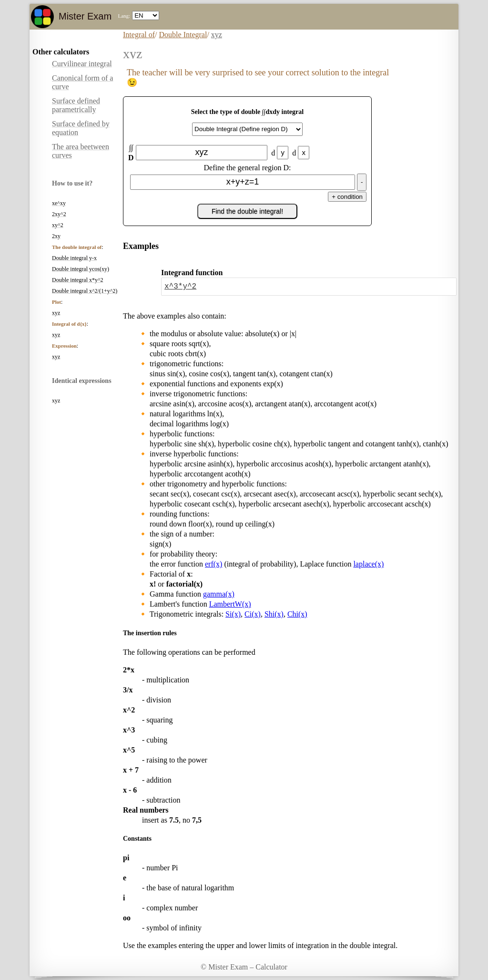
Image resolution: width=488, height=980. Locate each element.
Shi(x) (274, 614)
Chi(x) (297, 614)
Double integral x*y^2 (78, 280)
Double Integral (183, 35)
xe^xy (59, 203)
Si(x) (233, 614)
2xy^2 (59, 214)
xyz (56, 313)
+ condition (347, 197)
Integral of (139, 35)
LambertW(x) (230, 604)
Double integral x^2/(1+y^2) (85, 291)
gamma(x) (219, 594)
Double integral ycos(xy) (81, 269)
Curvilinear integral (82, 64)
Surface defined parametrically (76, 105)
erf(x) (213, 564)
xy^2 (58, 225)
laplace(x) (368, 564)
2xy (56, 236)
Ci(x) (253, 614)
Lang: (124, 16)
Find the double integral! (247, 211)
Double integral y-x (74, 258)
